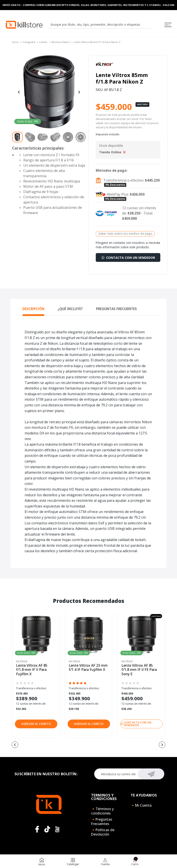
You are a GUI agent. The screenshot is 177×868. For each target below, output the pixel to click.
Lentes (43, 42)
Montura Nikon (61, 42)
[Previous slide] (19, 92)
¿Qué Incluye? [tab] (70, 309)
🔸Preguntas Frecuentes (102, 822)
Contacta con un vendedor (128, 258)
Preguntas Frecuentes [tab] (116, 309)
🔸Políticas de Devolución (103, 832)
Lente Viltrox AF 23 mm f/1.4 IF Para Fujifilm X (88, 668)
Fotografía (29, 42)
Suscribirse (151, 773)
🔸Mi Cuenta (141, 805)
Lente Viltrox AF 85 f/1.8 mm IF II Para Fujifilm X (32, 670)
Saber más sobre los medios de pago (125, 233)
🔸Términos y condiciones (102, 811)
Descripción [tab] (33, 309)
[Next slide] (79, 92)
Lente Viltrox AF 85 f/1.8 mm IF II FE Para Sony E (139, 670)
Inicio (15, 42)
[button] (36, 724)
